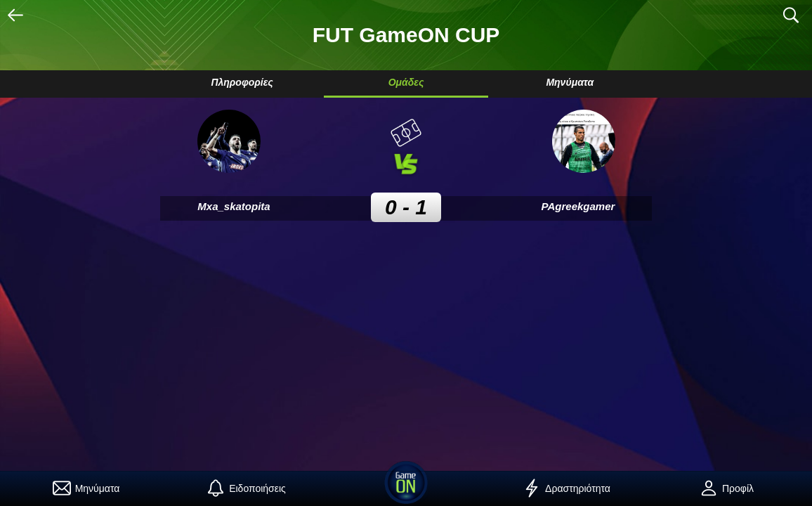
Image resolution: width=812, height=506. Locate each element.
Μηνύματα (570, 82)
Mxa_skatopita (234, 206)
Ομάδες (406, 82)
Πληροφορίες (242, 82)
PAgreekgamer (578, 206)
